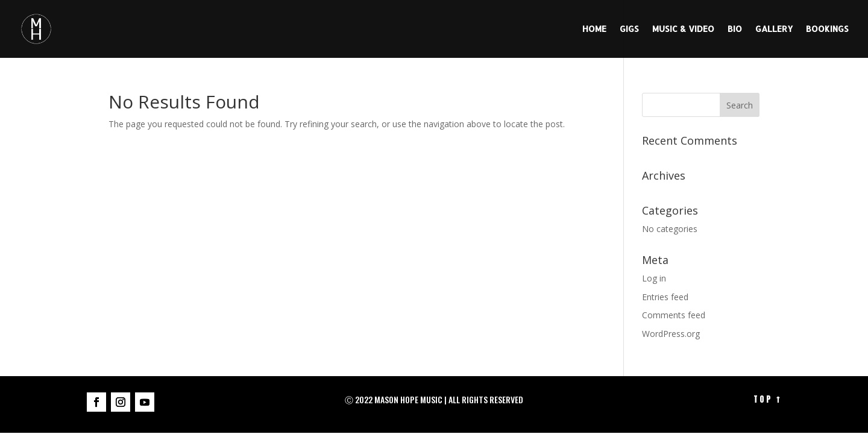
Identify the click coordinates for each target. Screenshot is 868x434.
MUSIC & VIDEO (683, 29)
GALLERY (774, 29)
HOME (594, 29)
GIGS (629, 29)
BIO (735, 29)
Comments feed (674, 315)
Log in (654, 278)
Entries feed (665, 297)
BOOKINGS (827, 29)
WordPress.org (671, 334)
